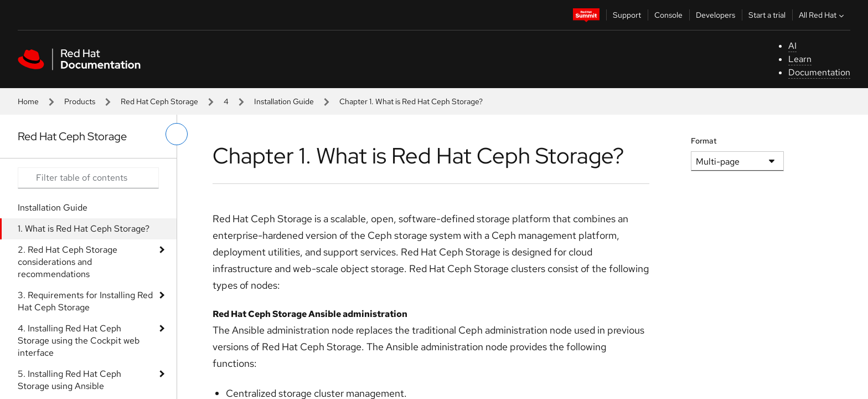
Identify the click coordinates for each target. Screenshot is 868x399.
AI (792, 46)
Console (668, 15)
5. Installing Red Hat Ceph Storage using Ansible (69, 380)
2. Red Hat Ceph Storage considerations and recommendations (68, 262)
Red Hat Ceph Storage (159, 101)
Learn (800, 59)
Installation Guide (284, 101)
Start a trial (767, 15)
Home (28, 101)
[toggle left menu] (177, 134)
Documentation (819, 72)
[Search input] (88, 178)
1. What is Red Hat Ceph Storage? (84, 229)
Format (704, 141)
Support (627, 15)
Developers (715, 15)
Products (80, 101)
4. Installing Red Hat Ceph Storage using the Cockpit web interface (79, 341)
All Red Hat (823, 15)
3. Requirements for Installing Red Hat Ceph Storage (85, 301)
